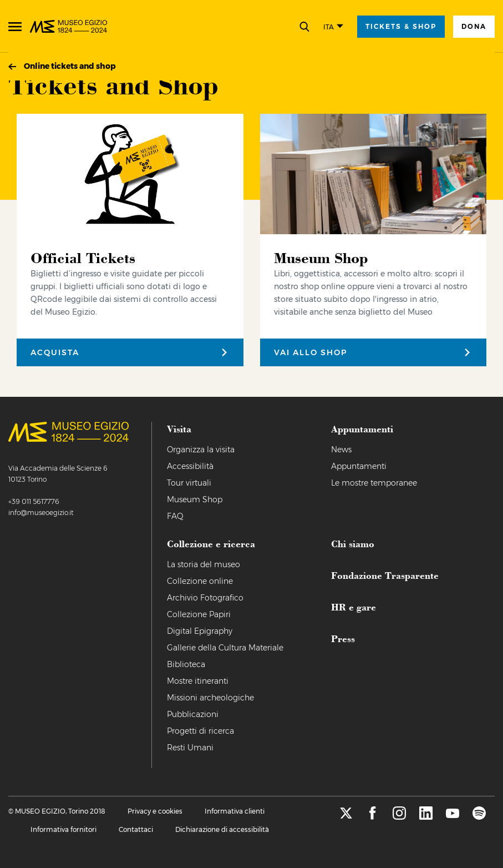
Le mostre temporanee (374, 483)
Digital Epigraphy (200, 631)
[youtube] (453, 817)
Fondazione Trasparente (385, 575)
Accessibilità (190, 466)
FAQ (175, 516)
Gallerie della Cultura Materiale (225, 648)
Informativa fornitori (63, 829)
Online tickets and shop (70, 66)
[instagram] (399, 817)
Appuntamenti (359, 466)
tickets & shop (401, 26)
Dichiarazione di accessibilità (222, 829)
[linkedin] (426, 817)
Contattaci (136, 829)
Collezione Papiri (199, 614)
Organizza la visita (201, 450)
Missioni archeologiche (210, 698)
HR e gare (354, 607)
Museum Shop (195, 499)
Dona (474, 26)
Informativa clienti (235, 811)
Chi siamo (353, 543)
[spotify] (479, 817)
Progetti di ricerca (200, 731)
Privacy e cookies (155, 811)
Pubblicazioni (193, 714)
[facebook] (373, 817)
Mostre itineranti (198, 681)
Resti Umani (190, 748)
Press (343, 638)
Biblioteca (186, 664)
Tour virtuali (189, 483)
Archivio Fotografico (205, 598)
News (341, 450)
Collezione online (200, 581)
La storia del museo (204, 564)
